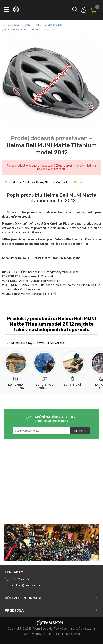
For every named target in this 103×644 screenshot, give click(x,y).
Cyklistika (14, 25)
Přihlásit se (84, 9)
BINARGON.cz (72, 634)
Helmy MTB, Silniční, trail (48, 25)
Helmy (26, 25)
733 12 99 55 (20, 579)
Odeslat (78, 431)
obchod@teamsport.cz (27, 585)
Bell (81, 182)
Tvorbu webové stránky (38, 634)
